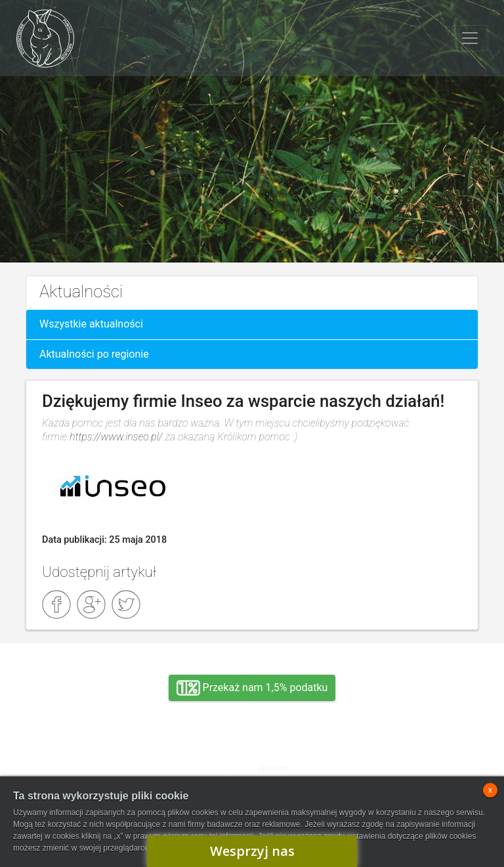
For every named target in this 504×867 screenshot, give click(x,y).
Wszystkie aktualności (91, 324)
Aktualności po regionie (94, 354)
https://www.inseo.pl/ (116, 437)
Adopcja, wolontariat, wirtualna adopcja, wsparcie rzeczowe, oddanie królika (94, 766)
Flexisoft (273, 769)
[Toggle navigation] (470, 38)
